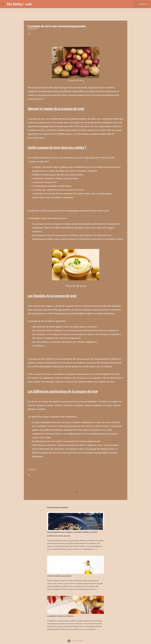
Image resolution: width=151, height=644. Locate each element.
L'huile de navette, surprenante (59, 576)
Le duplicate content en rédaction (60, 616)
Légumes (32, 470)
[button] (29, 34)
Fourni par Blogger (75, 641)
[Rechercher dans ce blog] (137, 4)
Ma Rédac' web (19, 4)
